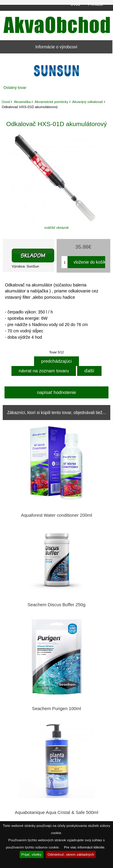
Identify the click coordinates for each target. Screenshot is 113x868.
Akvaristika (22, 102)
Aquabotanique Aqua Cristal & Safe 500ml (56, 812)
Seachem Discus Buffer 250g (57, 605)
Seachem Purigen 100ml (56, 709)
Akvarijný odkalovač (88, 102)
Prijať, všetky (31, 854)
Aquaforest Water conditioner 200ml (57, 515)
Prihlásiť (96, 4)
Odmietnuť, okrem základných (71, 854)
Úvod (75, 4)
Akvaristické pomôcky (51, 102)
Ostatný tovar (15, 88)
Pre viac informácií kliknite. (85, 847)
